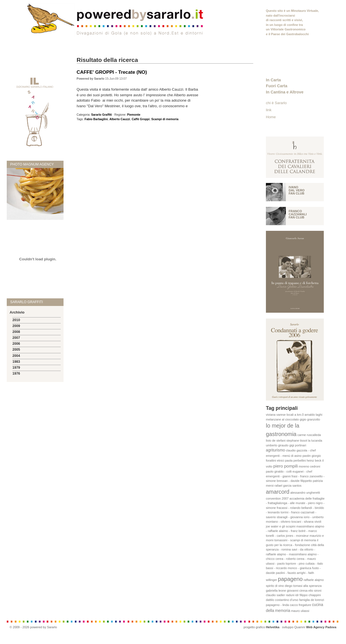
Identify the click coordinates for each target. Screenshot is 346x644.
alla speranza (312, 586)
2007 (16, 338)
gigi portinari (298, 445)
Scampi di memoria (165, 119)
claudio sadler (275, 595)
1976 (16, 374)
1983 (16, 362)
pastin (307, 456)
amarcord (278, 492)
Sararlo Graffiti (101, 115)
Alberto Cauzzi (120, 119)
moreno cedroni (309, 466)
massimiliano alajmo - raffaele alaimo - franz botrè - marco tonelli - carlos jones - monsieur (295, 531)
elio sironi (315, 591)
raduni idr (292, 595)
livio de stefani (276, 440)
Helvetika (273, 627)
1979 (16, 368)
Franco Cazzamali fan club (298, 214)
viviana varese (276, 415)
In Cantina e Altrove (285, 92)
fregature (305, 605)
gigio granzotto (310, 419)
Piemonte (134, 115)
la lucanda (315, 440)
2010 (16, 320)
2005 (16, 350)
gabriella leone (276, 591)
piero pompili (285, 466)
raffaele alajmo (314, 580)
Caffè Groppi (141, 119)
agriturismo (275, 450)
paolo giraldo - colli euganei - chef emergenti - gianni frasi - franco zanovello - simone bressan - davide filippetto (295, 476)
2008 (16, 332)
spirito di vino (275, 586)
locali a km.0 (295, 415)
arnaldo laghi (314, 415)
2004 (16, 356)
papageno (290, 579)
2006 (16, 344)
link (269, 110)
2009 (16, 326)
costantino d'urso (287, 600)
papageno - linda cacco (282, 605)
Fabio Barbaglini (96, 119)
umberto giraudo (277, 445)
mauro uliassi (300, 611)
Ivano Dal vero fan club (297, 190)
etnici (281, 460)
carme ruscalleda (309, 435)
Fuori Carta (277, 86)
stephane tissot (297, 440)
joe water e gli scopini (281, 526)
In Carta (273, 80)
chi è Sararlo (276, 103)
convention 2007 (277, 498)
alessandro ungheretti (305, 493)
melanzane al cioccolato (282, 419)
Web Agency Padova (321, 627)
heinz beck (314, 460)
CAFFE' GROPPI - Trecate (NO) (112, 72)
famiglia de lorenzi (312, 600)
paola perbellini (295, 460)
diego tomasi (293, 586)
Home (271, 117)
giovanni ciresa (297, 591)
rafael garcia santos (288, 486)
